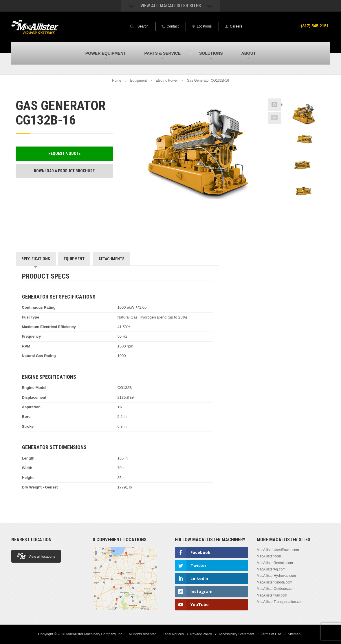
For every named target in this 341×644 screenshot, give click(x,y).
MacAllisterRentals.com (275, 563)
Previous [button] (303, 97)
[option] (304, 114)
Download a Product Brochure (64, 171)
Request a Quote (64, 153)
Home (117, 80)
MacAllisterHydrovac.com (276, 576)
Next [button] (310, 210)
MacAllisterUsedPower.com (278, 550)
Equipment (139, 80)
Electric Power (167, 80)
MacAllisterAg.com (271, 569)
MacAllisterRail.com (272, 595)
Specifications (36, 259)
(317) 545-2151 (315, 26)
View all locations (36, 556)
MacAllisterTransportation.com (280, 602)
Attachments (111, 259)
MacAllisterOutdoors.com (276, 589)
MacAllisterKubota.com (275, 582)
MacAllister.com (269, 556)
